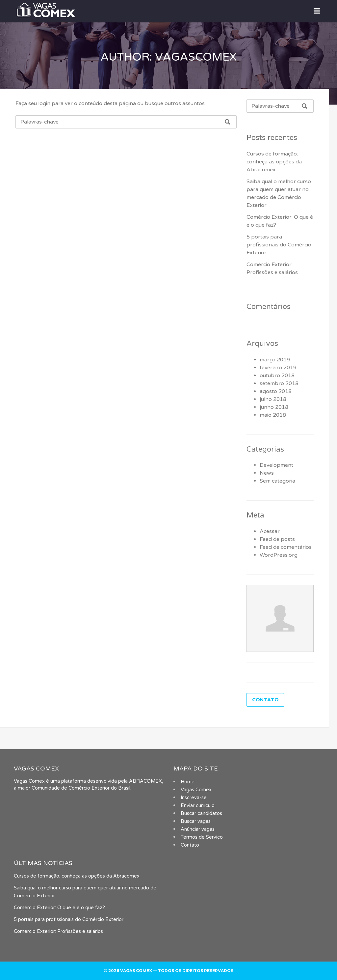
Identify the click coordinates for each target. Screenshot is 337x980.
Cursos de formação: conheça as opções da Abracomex (274, 162)
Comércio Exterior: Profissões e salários (58, 931)
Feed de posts (277, 539)
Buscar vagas (196, 821)
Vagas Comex (196, 790)
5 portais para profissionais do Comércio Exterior (279, 245)
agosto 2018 (276, 391)
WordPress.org (279, 555)
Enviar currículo (198, 806)
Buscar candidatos (201, 813)
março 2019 (275, 360)
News (267, 473)
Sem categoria (277, 481)
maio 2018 (273, 415)
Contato (190, 845)
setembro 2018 (279, 383)
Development (276, 465)
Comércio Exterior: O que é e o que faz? (59, 908)
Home (188, 782)
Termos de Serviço (202, 837)
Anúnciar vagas (198, 829)
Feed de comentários (286, 547)
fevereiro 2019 (278, 368)
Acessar (270, 531)
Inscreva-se (194, 798)
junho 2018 (274, 407)
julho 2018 (273, 399)
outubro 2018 (277, 376)
